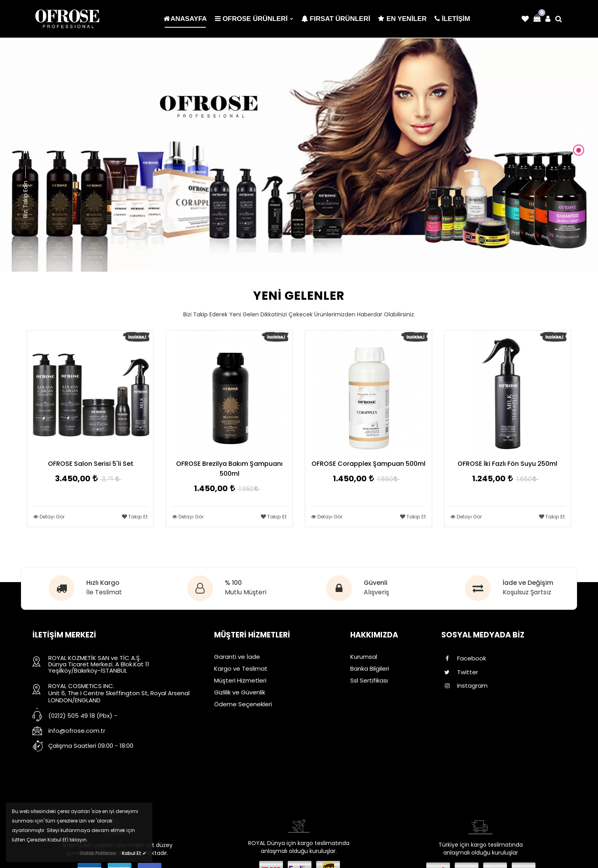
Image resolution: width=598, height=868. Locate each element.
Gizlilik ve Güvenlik (240, 692)
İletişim (361, 692)
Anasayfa (185, 19)
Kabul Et (134, 853)
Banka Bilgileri (370, 668)
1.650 (526, 479)
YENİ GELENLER (299, 295)
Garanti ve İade (237, 657)
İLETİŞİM (452, 19)
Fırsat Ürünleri (336, 19)
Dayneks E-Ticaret (273, 856)
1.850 (387, 479)
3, (110, 479)
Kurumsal (364, 657)
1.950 (248, 489)
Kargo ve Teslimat (241, 668)
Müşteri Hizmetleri (240, 680)
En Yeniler (402, 19)
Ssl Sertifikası (369, 680)
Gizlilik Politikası (98, 853)
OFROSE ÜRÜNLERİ (254, 19)
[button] (579, 133)
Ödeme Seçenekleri (243, 704)
